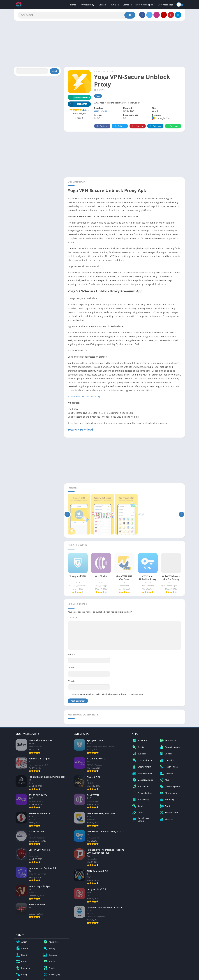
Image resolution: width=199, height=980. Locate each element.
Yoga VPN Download (80, 430)
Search (54, 71)
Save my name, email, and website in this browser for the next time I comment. (108, 694)
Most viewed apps (144, 5)
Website (71, 681)
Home (73, 5)
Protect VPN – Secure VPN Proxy (84, 396)
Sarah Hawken (101, 111)
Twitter (119, 126)
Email (71, 668)
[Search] (77, 15)
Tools (111, 72)
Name (71, 654)
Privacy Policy (87, 5)
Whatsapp (173, 126)
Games (126, 5)
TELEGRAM (77, 104)
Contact (103, 5)
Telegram (155, 126)
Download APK (79, 97)
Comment (73, 617)
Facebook (102, 126)
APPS (114, 5)
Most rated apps (165, 5)
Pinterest (137, 126)
